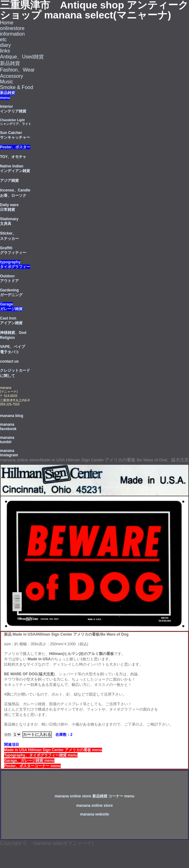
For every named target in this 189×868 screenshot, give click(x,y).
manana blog (12, 416)
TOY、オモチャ (13, 157)
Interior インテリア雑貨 (13, 109)
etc (3, 40)
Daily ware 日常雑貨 (9, 207)
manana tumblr (7, 440)
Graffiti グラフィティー (13, 250)
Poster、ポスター (15, 147)
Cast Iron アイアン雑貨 (11, 321)
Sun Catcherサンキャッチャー (15, 135)
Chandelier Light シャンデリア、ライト (16, 122)
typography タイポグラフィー (15, 264)
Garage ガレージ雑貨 (11, 307)
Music (7, 82)
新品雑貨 (10, 63)
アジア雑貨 (9, 181)
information (12, 34)
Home (7, 23)
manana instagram (9, 453)
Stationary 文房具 (9, 221)
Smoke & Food (17, 87)
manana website (95, 814)
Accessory (12, 76)
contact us (9, 361)
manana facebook (8, 427)
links (5, 51)
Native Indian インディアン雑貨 (15, 169)
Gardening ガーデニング (11, 293)
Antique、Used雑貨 (22, 57)
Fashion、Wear (17, 70)
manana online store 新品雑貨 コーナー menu (95, 796)
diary (5, 45)
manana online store (95, 806)
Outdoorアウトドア (9, 278)
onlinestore (12, 28)
